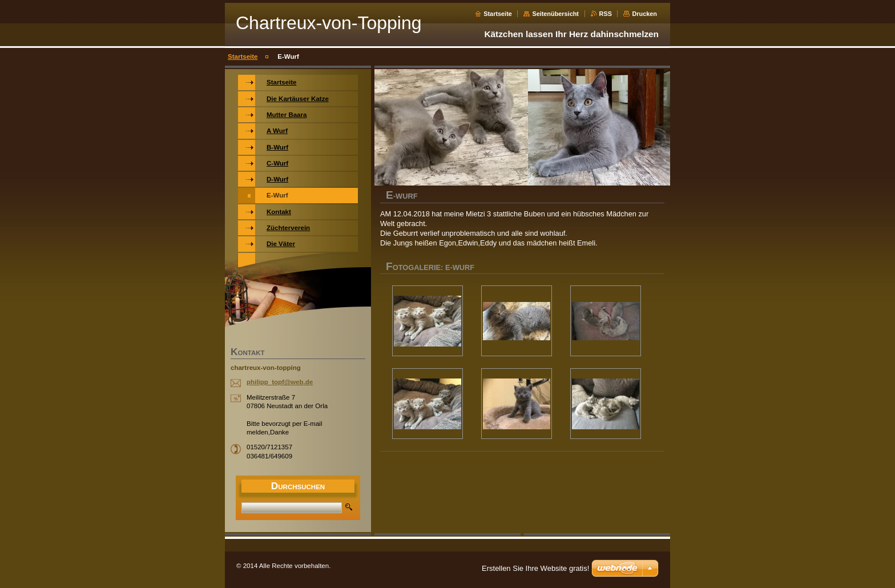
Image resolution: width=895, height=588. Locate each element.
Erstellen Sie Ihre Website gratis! (535, 568)
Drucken (644, 14)
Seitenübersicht (555, 14)
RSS (606, 14)
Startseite (498, 14)
